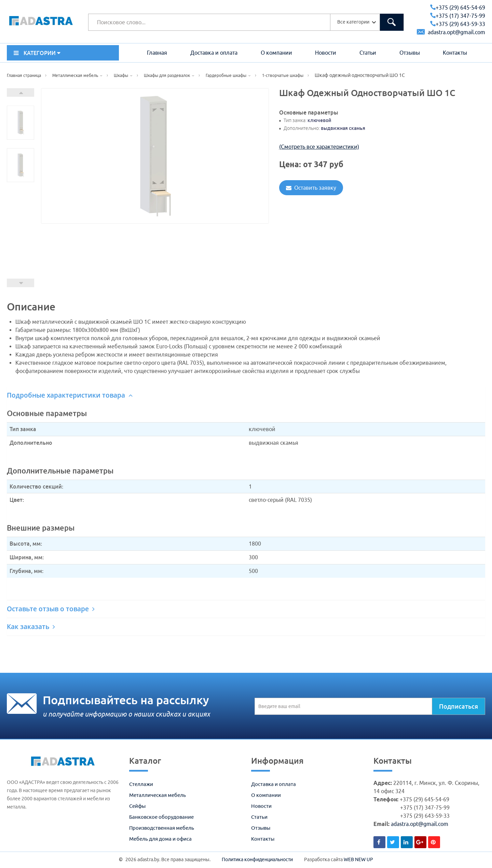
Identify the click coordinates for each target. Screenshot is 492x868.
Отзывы (410, 53)
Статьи (368, 53)
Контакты (455, 53)
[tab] (246, 395)
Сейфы (137, 806)
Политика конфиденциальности (257, 859)
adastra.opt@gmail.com (451, 32)
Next (20, 92)
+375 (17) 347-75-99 (458, 16)
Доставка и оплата (214, 53)
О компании (276, 53)
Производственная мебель (162, 828)
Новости (326, 53)
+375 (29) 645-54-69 (458, 8)
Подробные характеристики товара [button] (70, 395)
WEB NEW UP (358, 859)
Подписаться (459, 706)
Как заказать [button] (31, 627)
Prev (20, 283)
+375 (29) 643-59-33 (458, 24)
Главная (157, 53)
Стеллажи (141, 784)
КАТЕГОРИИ (37, 53)
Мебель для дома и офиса (160, 839)
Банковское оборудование (161, 817)
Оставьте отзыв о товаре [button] (51, 609)
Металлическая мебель (158, 795)
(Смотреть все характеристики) (319, 147)
